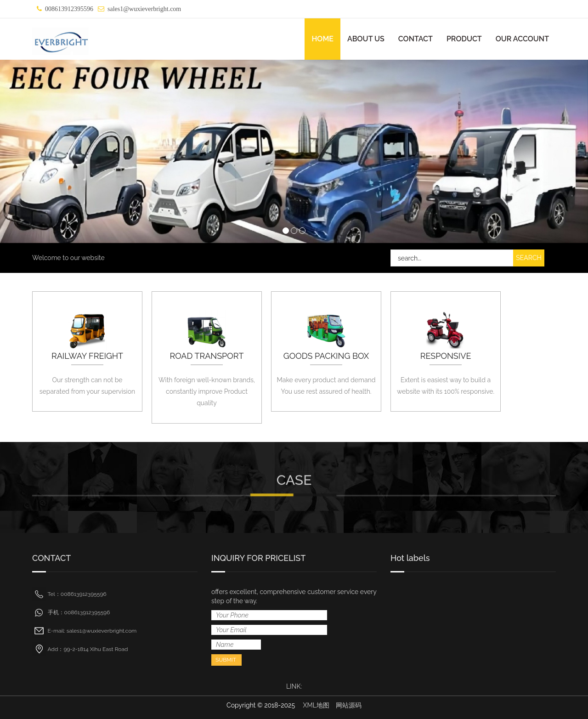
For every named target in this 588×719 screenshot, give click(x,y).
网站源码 (349, 705)
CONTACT (416, 39)
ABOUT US (366, 39)
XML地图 (316, 705)
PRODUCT (464, 39)
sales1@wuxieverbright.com (144, 9)
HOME (322, 39)
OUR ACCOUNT (522, 39)
